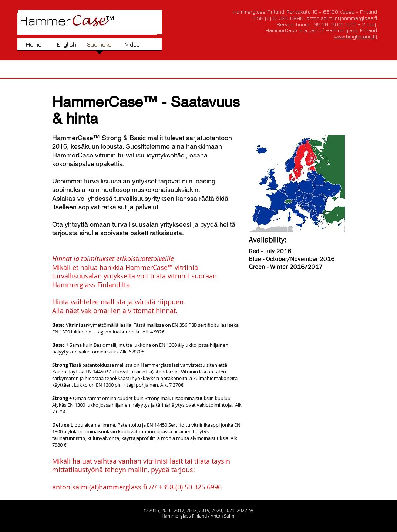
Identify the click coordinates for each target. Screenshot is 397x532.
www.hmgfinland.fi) (356, 36)
